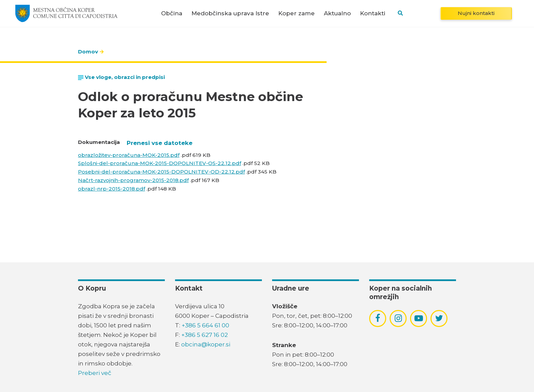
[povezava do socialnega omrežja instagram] (398, 318)
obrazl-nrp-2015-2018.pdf (112, 189)
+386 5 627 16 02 (205, 335)
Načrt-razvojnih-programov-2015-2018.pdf (133, 180)
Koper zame (296, 13)
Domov (88, 52)
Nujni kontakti (476, 13)
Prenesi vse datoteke (160, 143)
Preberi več (95, 373)
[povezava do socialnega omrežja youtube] (419, 318)
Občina (172, 13)
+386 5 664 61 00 (205, 325)
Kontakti (373, 13)
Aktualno (337, 13)
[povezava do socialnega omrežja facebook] (378, 318)
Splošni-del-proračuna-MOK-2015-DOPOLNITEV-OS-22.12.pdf (160, 163)
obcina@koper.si (206, 344)
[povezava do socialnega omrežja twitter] (439, 318)
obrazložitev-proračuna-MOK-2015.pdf (129, 155)
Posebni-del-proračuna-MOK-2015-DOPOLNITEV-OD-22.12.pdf (161, 172)
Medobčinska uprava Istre (230, 13)
